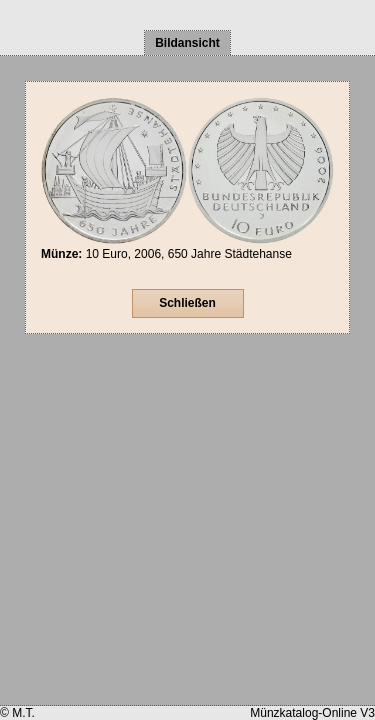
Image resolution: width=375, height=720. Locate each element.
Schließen (187, 303)
